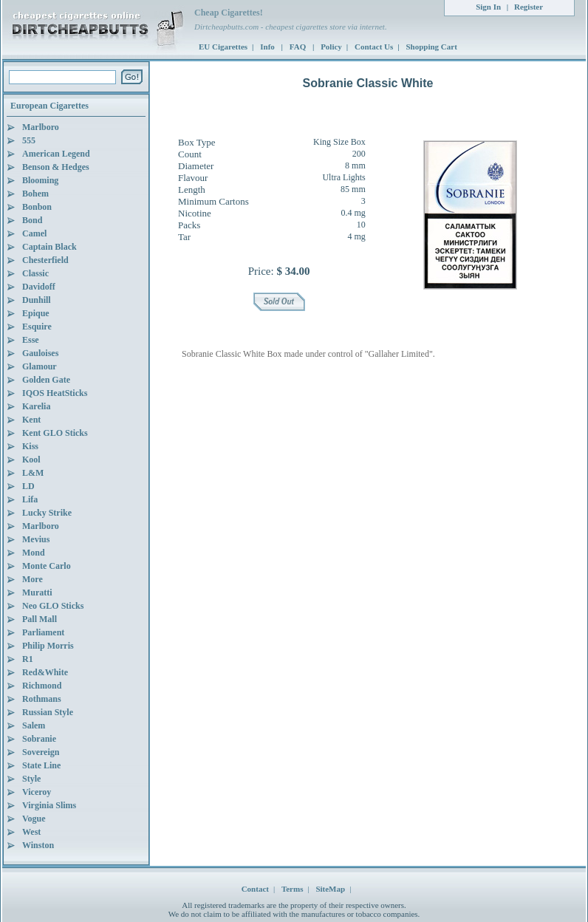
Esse (31, 340)
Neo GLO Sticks (53, 606)
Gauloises (40, 353)
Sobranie (39, 739)
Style (31, 779)
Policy (331, 47)
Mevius (36, 539)
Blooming (40, 180)
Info (268, 47)
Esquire (37, 327)
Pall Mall (40, 619)
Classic (35, 273)
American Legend (56, 154)
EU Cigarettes (223, 47)
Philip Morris (48, 646)
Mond (34, 553)
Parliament (43, 632)
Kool (31, 460)
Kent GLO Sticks (55, 433)
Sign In (488, 7)
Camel (34, 233)
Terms (293, 889)
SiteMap (330, 889)
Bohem (35, 194)
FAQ (299, 47)
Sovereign (41, 752)
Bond (32, 220)
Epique (36, 313)
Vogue (34, 819)
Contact (255, 889)
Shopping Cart (431, 47)
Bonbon (37, 207)
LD (28, 486)
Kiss (30, 446)
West (31, 832)
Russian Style (48, 712)
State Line (41, 765)
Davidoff (39, 287)
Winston (38, 845)
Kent (31, 420)
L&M (33, 473)
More (33, 579)
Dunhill (37, 300)
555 (29, 140)
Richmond (42, 686)
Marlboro (41, 127)
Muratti (37, 593)
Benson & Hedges (56, 167)
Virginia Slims (49, 805)
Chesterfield (45, 260)
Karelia (36, 406)
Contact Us (374, 47)
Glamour (40, 366)
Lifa (30, 499)
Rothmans (42, 699)
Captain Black (49, 247)
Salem (34, 725)
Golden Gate (46, 380)
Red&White (45, 672)
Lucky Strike (47, 513)
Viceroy (37, 792)
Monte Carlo (47, 566)
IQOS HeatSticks (55, 393)
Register (529, 7)
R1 (28, 659)
